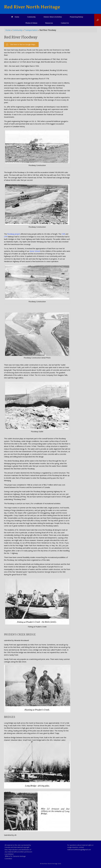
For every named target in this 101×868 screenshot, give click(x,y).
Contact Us (65, 23)
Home (15, 17)
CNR (63, 234)
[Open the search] (98, 20)
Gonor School (35, 251)
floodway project (14, 234)
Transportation (31, 30)
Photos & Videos (31, 23)
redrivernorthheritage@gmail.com (79, 850)
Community (31, 17)
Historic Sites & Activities (53, 17)
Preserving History (76, 17)
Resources (49, 23)
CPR (6, 237)
